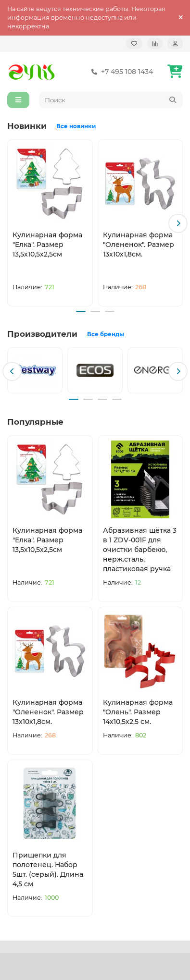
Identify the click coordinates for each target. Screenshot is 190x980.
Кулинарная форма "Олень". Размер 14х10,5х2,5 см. (138, 712)
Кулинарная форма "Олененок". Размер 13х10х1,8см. (139, 245)
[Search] (111, 100)
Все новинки (76, 126)
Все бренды (106, 334)
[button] (178, 223)
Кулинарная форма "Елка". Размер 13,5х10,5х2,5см (47, 245)
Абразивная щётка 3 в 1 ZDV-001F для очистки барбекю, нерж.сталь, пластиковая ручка (140, 550)
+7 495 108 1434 (120, 72)
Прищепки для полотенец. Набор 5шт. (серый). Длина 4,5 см (48, 870)
